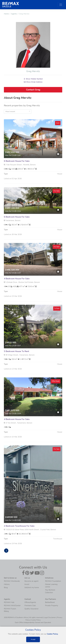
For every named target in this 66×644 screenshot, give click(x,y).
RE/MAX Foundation (53, 581)
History (7, 585)
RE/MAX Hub (9, 603)
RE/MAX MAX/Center (12, 606)
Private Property (52, 606)
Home (6, 14)
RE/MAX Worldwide (12, 581)
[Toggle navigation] (61, 5)
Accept (33, 639)
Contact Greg (33, 90)
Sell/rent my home (32, 588)
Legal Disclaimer (50, 618)
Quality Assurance (31, 609)
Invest (27, 585)
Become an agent (31, 581)
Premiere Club (30, 606)
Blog (6, 588)
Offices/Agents (30, 603)
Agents (14, 14)
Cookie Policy (36, 620)
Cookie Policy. (53, 634)
